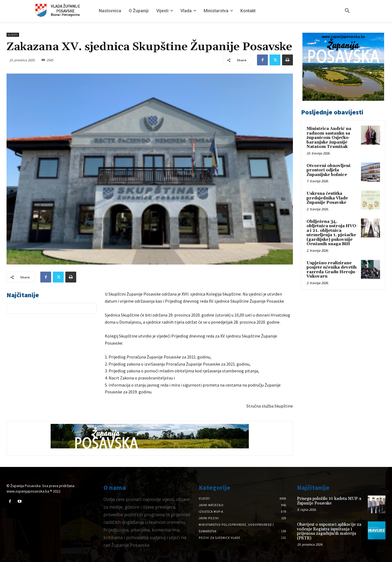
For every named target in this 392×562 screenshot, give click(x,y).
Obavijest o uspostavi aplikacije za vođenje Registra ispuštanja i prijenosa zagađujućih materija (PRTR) (329, 531)
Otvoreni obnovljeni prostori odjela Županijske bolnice (328, 170)
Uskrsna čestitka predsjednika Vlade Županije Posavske (327, 198)
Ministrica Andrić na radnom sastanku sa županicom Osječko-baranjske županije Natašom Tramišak (329, 138)
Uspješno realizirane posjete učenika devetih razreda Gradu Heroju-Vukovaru (332, 270)
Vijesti (13, 35)
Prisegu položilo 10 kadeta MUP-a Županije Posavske (329, 501)
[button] (347, 11)
